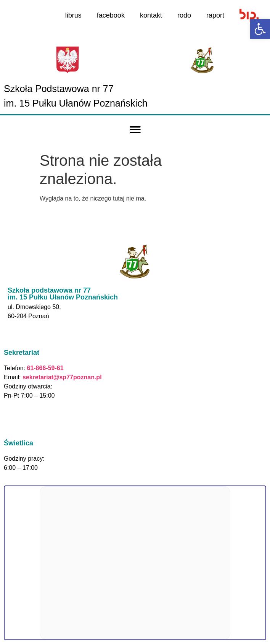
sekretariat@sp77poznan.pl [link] (62, 377)
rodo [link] (184, 15)
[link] (260, 29)
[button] (135, 130)
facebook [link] (111, 15)
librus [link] (73, 15)
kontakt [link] (151, 15)
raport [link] (215, 15)
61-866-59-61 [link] (44, 368)
